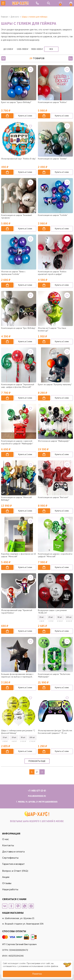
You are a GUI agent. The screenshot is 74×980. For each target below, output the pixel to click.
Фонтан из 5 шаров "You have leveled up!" (52, 329)
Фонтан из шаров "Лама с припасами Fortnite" (13, 273)
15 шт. (42, 617)
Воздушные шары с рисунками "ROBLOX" (52, 612)
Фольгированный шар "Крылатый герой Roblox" (17, 612)
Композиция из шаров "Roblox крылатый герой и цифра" (52, 273)
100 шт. (69, 617)
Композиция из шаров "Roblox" (53, 102)
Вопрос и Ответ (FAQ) (15, 871)
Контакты (8, 845)
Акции (6, 877)
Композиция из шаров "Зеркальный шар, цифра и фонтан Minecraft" (18, 386)
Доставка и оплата (13, 852)
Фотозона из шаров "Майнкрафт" (54, 441)
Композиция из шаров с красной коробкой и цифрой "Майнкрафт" (17, 442)
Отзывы (7, 883)
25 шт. (51, 617)
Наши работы (10, 889)
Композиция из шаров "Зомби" (52, 159)
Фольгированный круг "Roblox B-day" (19, 159)
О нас (6, 839)
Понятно (37, 974)
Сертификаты (10, 858)
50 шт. (60, 617)
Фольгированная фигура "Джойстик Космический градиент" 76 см (55, 732)
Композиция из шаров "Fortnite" (53, 215)
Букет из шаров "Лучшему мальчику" (55, 385)
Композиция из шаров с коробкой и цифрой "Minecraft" (55, 555)
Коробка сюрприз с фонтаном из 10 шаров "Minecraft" (19, 555)
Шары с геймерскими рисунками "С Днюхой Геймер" (18, 732)
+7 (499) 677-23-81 (37, 791)
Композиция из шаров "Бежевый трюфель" (16, 217)
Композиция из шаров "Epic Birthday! (18, 328)
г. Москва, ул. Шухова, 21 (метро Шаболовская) (37, 802)
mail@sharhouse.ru (37, 796)
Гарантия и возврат (13, 864)
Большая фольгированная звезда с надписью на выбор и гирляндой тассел (17, 676)
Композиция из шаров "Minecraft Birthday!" (16, 499)
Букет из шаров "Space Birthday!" (16, 102)
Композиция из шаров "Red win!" (53, 497)
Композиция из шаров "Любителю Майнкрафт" (54, 675)
